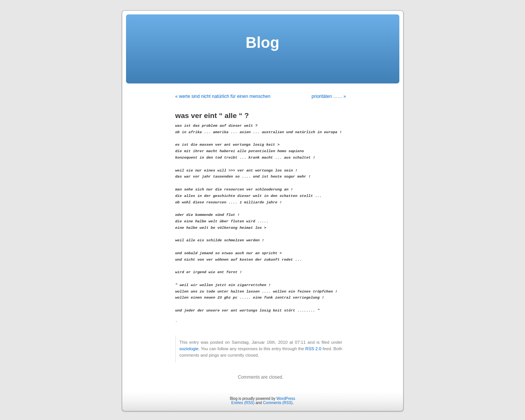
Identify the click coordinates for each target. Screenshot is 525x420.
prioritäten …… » (329, 96)
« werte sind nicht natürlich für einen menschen (223, 96)
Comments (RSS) (278, 403)
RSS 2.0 (313, 349)
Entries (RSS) (243, 403)
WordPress (286, 399)
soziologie (189, 349)
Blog (262, 42)
